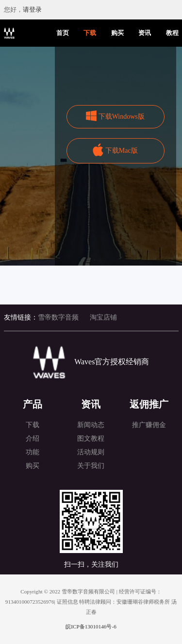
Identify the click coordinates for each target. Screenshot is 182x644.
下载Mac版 (122, 151)
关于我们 (91, 466)
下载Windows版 (122, 116)
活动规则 (91, 452)
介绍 (33, 438)
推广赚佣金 (149, 425)
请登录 (32, 10)
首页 (63, 33)
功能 (33, 452)
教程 (172, 33)
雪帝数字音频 (58, 317)
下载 (90, 33)
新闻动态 (91, 425)
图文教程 (91, 438)
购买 (117, 33)
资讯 (145, 33)
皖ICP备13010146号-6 (91, 626)
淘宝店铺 (103, 317)
